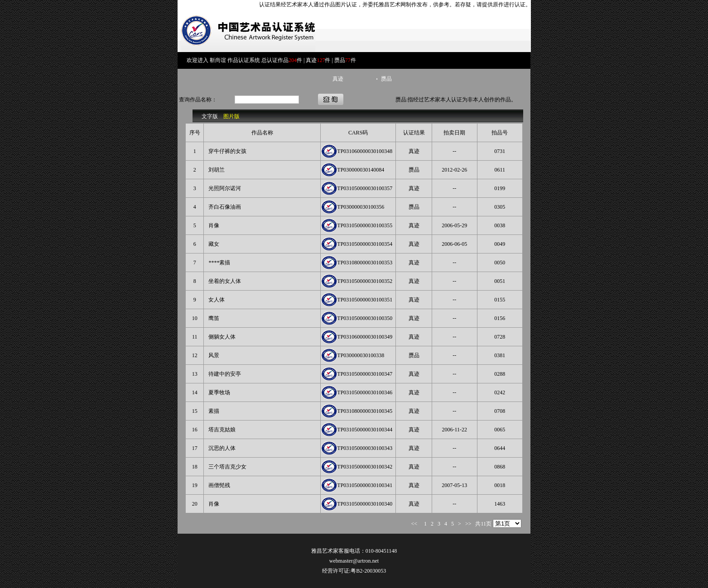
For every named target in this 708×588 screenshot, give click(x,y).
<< (416, 524)
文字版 (210, 116)
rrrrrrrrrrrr (507, 523)
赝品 (386, 79)
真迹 (338, 79)
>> (467, 524)
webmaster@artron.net (354, 561)
